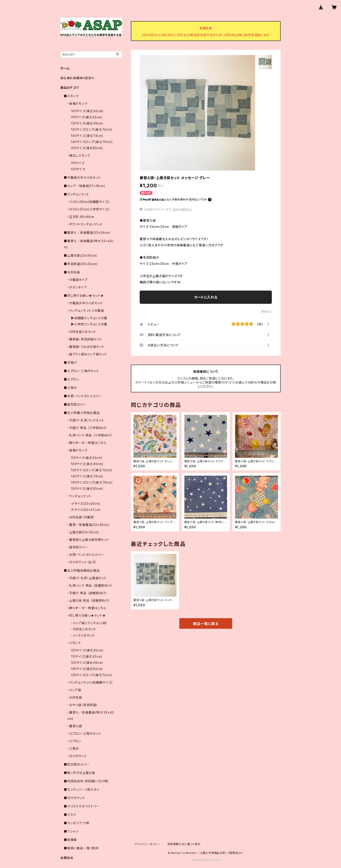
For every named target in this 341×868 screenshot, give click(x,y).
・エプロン (74, 741)
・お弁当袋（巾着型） (81, 517)
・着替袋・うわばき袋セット (86, 347)
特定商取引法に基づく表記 (184, 844)
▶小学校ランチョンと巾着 (89, 324)
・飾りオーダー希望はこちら (87, 443)
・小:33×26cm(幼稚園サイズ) (88, 202)
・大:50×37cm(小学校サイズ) (88, 209)
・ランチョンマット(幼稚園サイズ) (90, 682)
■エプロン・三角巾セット (82, 371)
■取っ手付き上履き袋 (79, 773)
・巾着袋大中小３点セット (85, 303)
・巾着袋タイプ (78, 280)
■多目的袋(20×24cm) (81, 264)
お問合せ (67, 858)
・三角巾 (73, 748)
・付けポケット (77, 756)
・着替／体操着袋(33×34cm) (88, 525)
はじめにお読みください (77, 78)
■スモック (71, 96)
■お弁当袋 (72, 272)
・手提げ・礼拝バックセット (86, 420)
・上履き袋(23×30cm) (83, 532)
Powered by (206, 860)
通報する (266, 312)
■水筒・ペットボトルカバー (83, 396)
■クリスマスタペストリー (82, 806)
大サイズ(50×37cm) (86, 510)
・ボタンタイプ (77, 287)
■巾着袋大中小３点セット (82, 177)
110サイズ (78, 163)
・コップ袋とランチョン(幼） (89, 623)
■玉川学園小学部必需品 (82, 413)
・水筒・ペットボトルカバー (86, 555)
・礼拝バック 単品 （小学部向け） (90, 435)
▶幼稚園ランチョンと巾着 (89, 318)
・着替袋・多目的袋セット (85, 339)
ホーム (65, 68)
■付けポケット (74, 798)
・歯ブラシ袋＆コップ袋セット (87, 354)
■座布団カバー (75, 404)
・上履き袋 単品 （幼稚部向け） (89, 600)
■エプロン (72, 379)
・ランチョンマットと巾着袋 (86, 311)
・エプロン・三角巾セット (84, 734)
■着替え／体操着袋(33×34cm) (87, 233)
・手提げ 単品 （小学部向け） (87, 428)
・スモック (74, 643)
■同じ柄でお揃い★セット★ (84, 296)
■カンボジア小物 (76, 823)
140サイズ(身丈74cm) (87, 136)
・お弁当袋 (75, 697)
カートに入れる (206, 297)
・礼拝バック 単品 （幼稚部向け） (90, 585)
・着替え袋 (75, 726)
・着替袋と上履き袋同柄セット (88, 540)
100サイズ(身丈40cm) (87, 111)
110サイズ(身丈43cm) (87, 117)
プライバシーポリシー (147, 844)
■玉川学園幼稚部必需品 (82, 570)
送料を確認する (182, 209)
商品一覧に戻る (206, 624)
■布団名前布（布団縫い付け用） (87, 781)
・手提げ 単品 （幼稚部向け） (87, 593)
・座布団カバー (78, 547)
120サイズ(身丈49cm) (87, 123)
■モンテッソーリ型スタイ (82, 789)
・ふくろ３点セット (83, 635)
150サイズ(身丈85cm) (87, 148)
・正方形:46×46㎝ (81, 217)
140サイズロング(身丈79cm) (92, 142)
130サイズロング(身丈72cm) (92, 129)
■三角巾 (70, 388)
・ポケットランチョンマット (85, 224)
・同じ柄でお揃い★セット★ (86, 615)
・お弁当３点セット (84, 629)
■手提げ (70, 363)
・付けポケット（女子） (82, 562)
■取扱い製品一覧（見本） (82, 848)
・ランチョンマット (79, 496)
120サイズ (78, 169)
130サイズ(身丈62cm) (87, 669)
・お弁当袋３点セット (82, 332)
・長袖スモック (77, 103)
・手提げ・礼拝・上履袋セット (87, 578)
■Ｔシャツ (71, 831)
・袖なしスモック (79, 155)
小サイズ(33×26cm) (86, 504)
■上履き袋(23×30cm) (81, 255)
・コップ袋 (74, 690)
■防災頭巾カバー (77, 764)
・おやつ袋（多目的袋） (83, 705)
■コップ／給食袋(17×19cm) (85, 186)
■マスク (70, 815)
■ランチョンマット (77, 194)
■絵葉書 (70, 840)
